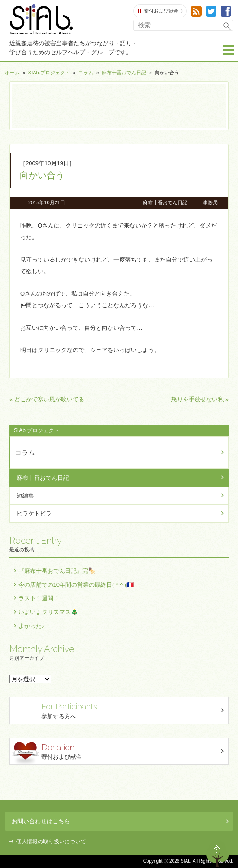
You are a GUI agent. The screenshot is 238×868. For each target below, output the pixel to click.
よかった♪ (32, 626)
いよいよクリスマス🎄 (48, 612)
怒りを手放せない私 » (200, 399)
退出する (191, 854)
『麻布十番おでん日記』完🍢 (57, 571)
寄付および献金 (160, 11)
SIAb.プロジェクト (49, 73)
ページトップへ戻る (217, 854)
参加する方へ (120, 710)
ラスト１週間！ (39, 598)
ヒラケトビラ (34, 513)
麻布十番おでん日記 (124, 73)
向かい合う (42, 175)
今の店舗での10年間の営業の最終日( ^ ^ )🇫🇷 (76, 585)
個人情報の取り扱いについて (51, 842)
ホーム (12, 73)
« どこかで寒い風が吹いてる (47, 399)
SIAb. (41, 19)
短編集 (25, 496)
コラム (86, 73)
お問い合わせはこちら (120, 821)
